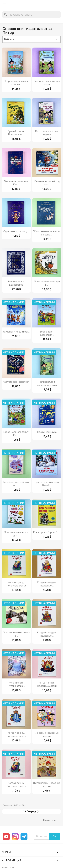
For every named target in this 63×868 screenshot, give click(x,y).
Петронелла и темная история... (16, 83)
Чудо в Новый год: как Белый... (47, 484)
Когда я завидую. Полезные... (47, 584)
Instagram (15, 837)
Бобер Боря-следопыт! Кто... (16, 434)
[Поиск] (31, 15)
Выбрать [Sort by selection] (31, 39)
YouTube (6, 837)
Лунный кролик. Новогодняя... (16, 133)
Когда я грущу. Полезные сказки (16, 584)
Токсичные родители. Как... (16, 183)
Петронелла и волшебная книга (47, 383)
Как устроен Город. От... (47, 532)
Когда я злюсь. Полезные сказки (47, 684)
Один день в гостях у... (16, 231)
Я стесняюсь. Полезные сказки (47, 785)
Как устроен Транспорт (16, 382)
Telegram (24, 837)
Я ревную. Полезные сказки (47, 734)
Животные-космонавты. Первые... (47, 233)
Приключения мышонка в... (16, 634)
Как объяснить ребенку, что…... (16, 484)
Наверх (50, 820)
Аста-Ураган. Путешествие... (16, 684)
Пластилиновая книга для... (16, 534)
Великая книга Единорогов (16, 283)
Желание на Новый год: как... (47, 183)
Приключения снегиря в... (47, 283)
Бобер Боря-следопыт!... (47, 333)
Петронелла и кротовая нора (47, 83)
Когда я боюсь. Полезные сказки (16, 734)
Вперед (33, 812)
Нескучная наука (47, 432)
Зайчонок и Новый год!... (16, 332)
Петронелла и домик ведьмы (47, 133)
